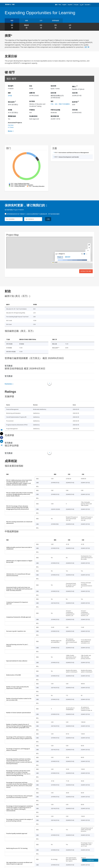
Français (76, 5)
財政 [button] (41, 27)
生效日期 (75, 93)
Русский (87, 5)
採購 (26, 21)
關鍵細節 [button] (26, 27)
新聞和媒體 (55, 21)
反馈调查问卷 (90, 860)
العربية (82, 5)
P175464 (11, 127)
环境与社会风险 (55, 110)
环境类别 (32, 110)
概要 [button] (12, 27)
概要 (12, 21)
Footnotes (8, 384)
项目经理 (53, 86)
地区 (52, 101)
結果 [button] (70, 27)
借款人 (75, 86)
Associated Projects (15, 123)
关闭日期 (75, 110)
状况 (31, 86)
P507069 (11, 125)
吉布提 (10, 96)
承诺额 (10, 110)
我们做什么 (8, 4)
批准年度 (75, 102)
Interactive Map (86, 271)
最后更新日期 (55, 116)
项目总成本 (12, 102)
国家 (9, 93)
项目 (13, 4)
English (64, 5)
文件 (41, 21)
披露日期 (32, 93)
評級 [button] (55, 27)
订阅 (48, 219)
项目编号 (11, 86)
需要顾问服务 (12, 116)
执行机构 (32, 101)
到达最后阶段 (33, 116)
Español (70, 5)
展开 (87, 47)
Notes (10, 131)
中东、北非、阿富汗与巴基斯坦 (60, 104)
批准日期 (53, 93)
